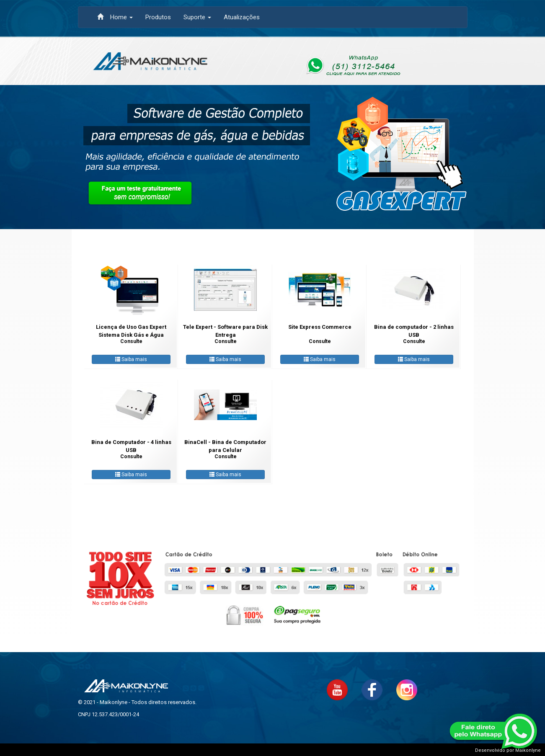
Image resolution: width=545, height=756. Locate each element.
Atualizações (242, 17)
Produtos (158, 17)
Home (115, 17)
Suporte (197, 17)
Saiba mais (131, 359)
